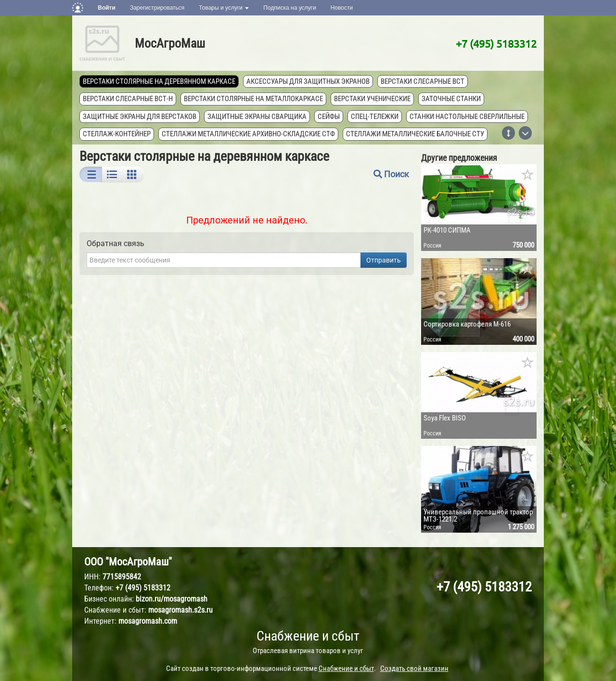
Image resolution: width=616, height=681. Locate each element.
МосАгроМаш (170, 43)
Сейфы (329, 117)
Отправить (384, 260)
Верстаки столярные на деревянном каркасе (159, 81)
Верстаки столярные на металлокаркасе (253, 99)
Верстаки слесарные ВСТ (423, 81)
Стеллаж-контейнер (117, 134)
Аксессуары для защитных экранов (308, 81)
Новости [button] (342, 8)
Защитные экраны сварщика (257, 117)
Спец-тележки (375, 117)
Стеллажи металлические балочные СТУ (415, 134)
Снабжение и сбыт (308, 636)
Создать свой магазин (414, 668)
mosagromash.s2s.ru (180, 610)
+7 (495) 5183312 (496, 43)
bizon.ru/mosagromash (172, 599)
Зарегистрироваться (157, 8)
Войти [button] (107, 8)
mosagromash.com (148, 621)
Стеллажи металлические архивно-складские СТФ (248, 134)
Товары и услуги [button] (224, 8)
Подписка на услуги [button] (289, 8)
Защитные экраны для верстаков (140, 117)
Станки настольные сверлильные (467, 117)
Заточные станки (451, 99)
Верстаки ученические (372, 99)
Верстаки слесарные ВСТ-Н (128, 99)
